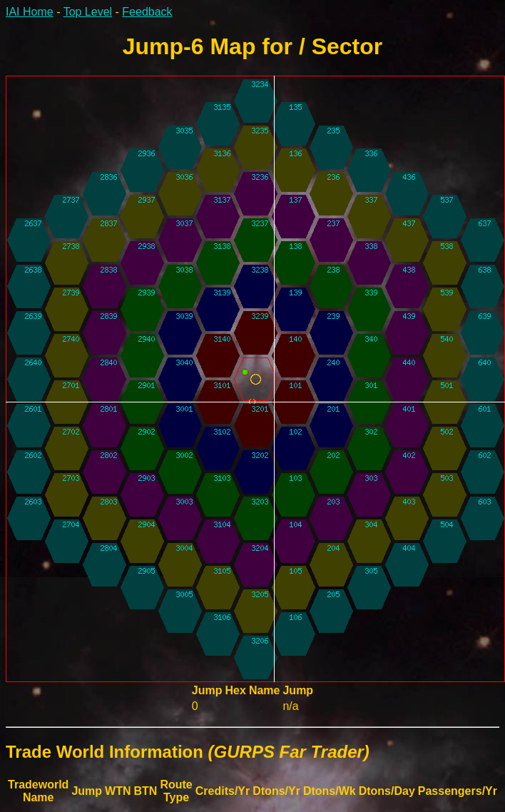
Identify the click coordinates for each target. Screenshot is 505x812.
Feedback (147, 12)
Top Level (88, 12)
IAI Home (30, 12)
